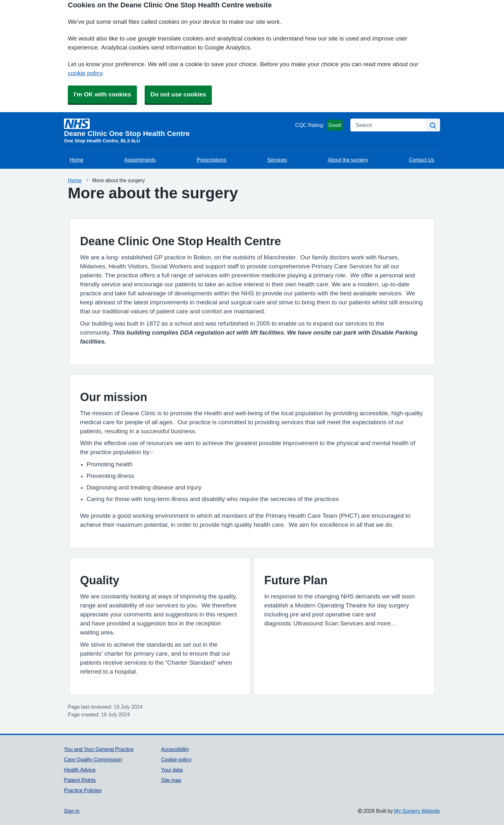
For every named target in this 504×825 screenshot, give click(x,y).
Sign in (72, 811)
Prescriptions (212, 160)
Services (277, 160)
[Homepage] (178, 128)
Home (77, 160)
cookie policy (85, 73)
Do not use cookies (178, 94)
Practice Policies (83, 790)
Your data (172, 770)
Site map (171, 780)
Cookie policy (176, 759)
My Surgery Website (417, 811)
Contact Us (422, 160)
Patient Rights (80, 780)
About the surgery (348, 160)
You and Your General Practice (99, 749)
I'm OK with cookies (102, 94)
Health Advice (80, 770)
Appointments (140, 160)
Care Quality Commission (93, 759)
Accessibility (175, 749)
